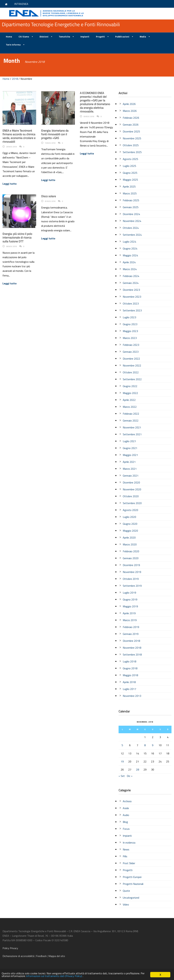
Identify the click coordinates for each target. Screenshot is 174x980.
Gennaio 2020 (131, 558)
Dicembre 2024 (131, 214)
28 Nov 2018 (11, 147)
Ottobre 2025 (131, 145)
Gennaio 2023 (131, 352)
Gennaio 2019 (131, 634)
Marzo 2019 (130, 620)
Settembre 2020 (132, 503)
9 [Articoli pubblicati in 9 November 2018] (153, 745)
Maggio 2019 (130, 606)
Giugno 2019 (130, 599)
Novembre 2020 (132, 489)
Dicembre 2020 (131, 482)
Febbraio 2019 (131, 627)
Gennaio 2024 (131, 283)
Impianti (85, 37)
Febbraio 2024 (131, 276)
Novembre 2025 (132, 138)
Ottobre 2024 (131, 228)
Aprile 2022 (129, 400)
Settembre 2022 (132, 379)
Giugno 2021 (130, 448)
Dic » (130, 776)
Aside (126, 808)
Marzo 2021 (130, 469)
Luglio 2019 (129, 593)
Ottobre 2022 (131, 372)
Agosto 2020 (130, 510)
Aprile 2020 (129, 538)
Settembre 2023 (132, 310)
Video (126, 904)
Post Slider (129, 863)
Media (143, 37)
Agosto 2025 (130, 159)
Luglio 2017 (129, 689)
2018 (15, 79)
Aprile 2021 (129, 462)
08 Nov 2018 (11, 246)
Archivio (127, 801)
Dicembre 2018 (131, 641)
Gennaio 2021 (131, 476)
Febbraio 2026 (131, 118)
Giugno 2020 (130, 524)
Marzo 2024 (130, 269)
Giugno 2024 (130, 248)
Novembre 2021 (132, 427)
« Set (122, 776)
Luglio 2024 (129, 242)
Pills (125, 856)
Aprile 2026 (129, 104)
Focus (126, 829)
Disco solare (49, 196)
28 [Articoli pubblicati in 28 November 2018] (137, 769)
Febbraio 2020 (131, 551)
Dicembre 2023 (131, 290)
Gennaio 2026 (131, 125)
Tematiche (64, 37)
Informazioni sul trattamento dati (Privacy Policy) (60, 976)
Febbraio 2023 (131, 345)
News (126, 849)
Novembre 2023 (132, 297)
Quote (126, 891)
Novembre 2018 (132, 648)
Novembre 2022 (132, 365)
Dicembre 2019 (131, 565)
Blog (125, 822)
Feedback (41, 956)
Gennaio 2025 (131, 207)
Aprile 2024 (129, 262)
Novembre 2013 (132, 696)
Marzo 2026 (130, 111)
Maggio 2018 (130, 675)
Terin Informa (13, 45)
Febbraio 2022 (131, 414)
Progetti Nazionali (133, 884)
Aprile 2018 (129, 682)
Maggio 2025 (130, 180)
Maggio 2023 (130, 331)
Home (9, 37)
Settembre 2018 (132, 655)
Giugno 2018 (130, 668)
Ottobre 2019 (131, 579)
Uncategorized (131, 898)
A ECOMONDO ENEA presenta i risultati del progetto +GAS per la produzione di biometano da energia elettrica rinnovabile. (95, 102)
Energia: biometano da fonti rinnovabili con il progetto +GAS (55, 134)
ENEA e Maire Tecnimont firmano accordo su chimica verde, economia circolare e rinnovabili (19, 136)
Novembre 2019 (132, 572)
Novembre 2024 (132, 221)
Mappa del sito (57, 956)
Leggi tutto (10, 184)
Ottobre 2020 (131, 496)
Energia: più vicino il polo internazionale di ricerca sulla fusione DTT (17, 238)
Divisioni (44, 37)
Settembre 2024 (132, 235)
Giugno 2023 (130, 324)
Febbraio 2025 (131, 200)
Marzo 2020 (130, 544)
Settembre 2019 (132, 586)
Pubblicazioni (122, 37)
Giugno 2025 (130, 173)
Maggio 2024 (130, 255)
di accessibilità (18, 956)
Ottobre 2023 (131, 304)
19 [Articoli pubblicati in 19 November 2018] (122, 761)
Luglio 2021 (129, 441)
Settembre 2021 (132, 434)
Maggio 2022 (130, 393)
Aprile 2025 (129, 186)
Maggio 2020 (130, 531)
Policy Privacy (11, 948)
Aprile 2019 (129, 613)
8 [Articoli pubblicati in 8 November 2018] (145, 745)
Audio (126, 815)
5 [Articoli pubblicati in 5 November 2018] (122, 745)
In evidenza (129, 843)
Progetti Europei (132, 877)
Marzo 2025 (130, 193)
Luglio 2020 (129, 517)
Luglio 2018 (129, 661)
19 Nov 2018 (50, 143)
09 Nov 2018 (89, 116)
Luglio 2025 (129, 166)
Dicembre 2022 (131, 359)
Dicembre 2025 (131, 131)
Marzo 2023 (130, 338)
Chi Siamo (24, 37)
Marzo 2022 (130, 407)
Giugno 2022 (130, 386)
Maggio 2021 (130, 455)
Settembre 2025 (132, 152)
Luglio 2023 (129, 317)
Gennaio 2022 (131, 421)
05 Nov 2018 (50, 201)
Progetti (100, 37)
